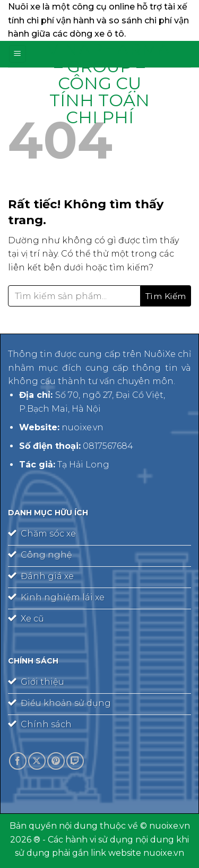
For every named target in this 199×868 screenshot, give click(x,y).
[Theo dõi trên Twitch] (75, 761)
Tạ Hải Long (83, 465)
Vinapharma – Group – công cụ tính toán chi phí (100, 83)
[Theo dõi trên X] (37, 761)
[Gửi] (166, 296)
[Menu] (18, 54)
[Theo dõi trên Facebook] (18, 761)
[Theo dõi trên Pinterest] (56, 761)
